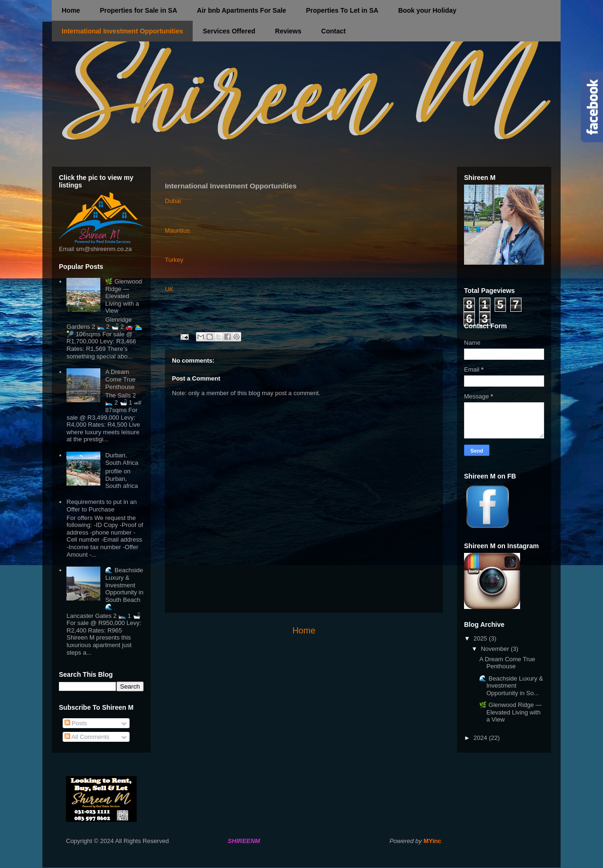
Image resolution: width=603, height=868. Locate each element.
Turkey (174, 260)
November (496, 649)
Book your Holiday (427, 10)
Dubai (173, 201)
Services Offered (229, 31)
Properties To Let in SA (342, 10)
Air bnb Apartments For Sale (241, 10)
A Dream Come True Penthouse (120, 379)
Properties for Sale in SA (139, 10)
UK (169, 289)
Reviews (288, 31)
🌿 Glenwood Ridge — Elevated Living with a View (123, 296)
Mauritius (177, 231)
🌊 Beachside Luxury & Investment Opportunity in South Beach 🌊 (124, 588)
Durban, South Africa (122, 459)
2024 (481, 738)
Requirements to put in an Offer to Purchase (102, 506)
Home (71, 10)
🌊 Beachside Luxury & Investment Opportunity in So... (511, 686)
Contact (334, 31)
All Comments (87, 737)
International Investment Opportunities (122, 31)
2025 (481, 638)
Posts (76, 723)
